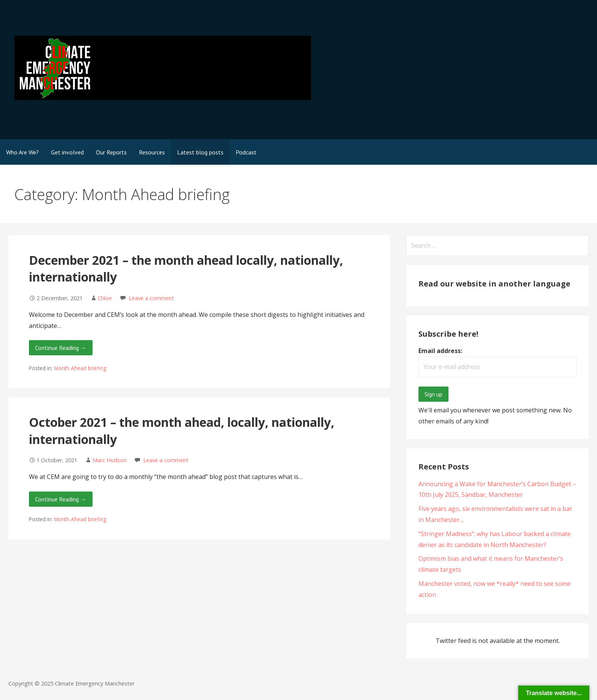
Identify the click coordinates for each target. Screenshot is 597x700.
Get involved (67, 152)
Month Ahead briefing (80, 368)
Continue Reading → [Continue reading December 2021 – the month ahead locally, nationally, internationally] (61, 348)
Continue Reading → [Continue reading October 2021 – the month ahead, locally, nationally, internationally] (61, 499)
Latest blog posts (200, 152)
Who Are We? (22, 152)
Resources (152, 152)
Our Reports (111, 152)
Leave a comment (151, 298)
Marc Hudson (109, 460)
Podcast (246, 152)
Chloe (105, 298)
